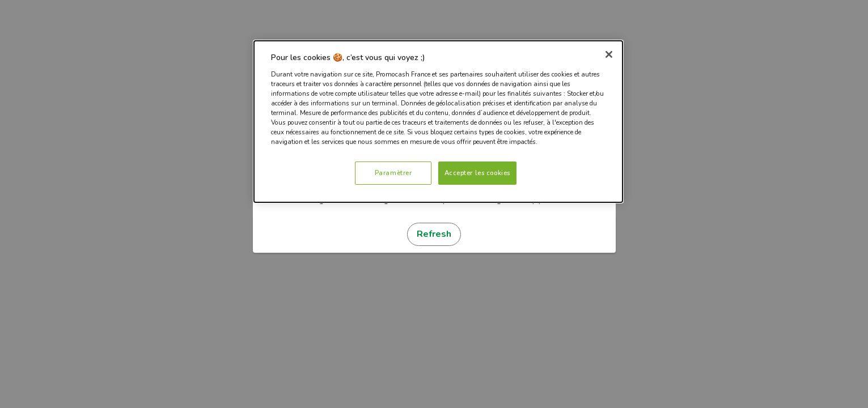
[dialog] (438, 122)
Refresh (434, 234)
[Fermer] (609, 54)
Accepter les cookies (477, 173)
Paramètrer (393, 173)
